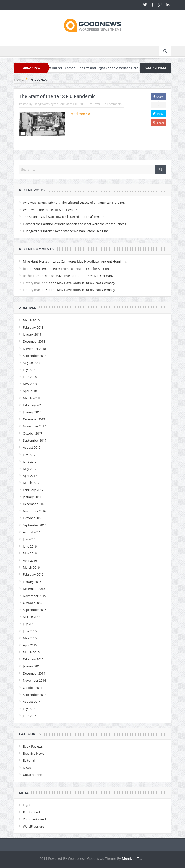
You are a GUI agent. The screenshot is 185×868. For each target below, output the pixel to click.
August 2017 (32, 447)
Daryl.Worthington (46, 104)
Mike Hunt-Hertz (35, 261)
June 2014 (30, 716)
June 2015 (30, 631)
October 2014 (33, 688)
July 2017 (29, 455)
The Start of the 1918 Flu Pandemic (57, 96)
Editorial (29, 760)
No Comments (112, 104)
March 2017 (31, 483)
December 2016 (34, 504)
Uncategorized (33, 775)
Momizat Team (134, 859)
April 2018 (30, 391)
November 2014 (34, 680)
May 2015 (30, 638)
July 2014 (29, 709)
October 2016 (33, 518)
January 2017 (32, 497)
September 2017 (35, 440)
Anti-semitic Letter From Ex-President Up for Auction (71, 269)
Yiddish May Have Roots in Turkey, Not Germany (79, 276)
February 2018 (33, 405)
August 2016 (32, 532)
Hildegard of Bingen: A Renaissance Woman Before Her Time (66, 231)
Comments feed (34, 819)
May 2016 (30, 553)
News (96, 104)
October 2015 (33, 603)
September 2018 (35, 356)
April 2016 (30, 560)
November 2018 (34, 349)
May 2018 (30, 384)
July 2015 (29, 624)
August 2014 (32, 702)
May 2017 (30, 469)
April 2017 (30, 476)
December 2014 (34, 673)
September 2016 (35, 525)
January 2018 (32, 412)
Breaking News (33, 753)
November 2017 (34, 426)
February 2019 (33, 327)
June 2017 (30, 462)
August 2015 (32, 617)
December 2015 (34, 589)
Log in (27, 805)
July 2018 (29, 370)
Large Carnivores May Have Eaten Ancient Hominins (89, 261)
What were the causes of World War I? (50, 210)
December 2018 (34, 341)
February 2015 (33, 659)
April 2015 (30, 645)
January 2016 (32, 582)
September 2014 (35, 695)
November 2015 (34, 596)
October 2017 (33, 433)
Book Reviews (33, 746)
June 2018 (30, 377)
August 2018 (32, 363)
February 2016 (33, 574)
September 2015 (35, 610)
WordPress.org (33, 826)
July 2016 (29, 539)
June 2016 (30, 546)
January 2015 (32, 666)
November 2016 (34, 511)
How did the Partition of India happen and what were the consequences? (75, 224)
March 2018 (31, 398)
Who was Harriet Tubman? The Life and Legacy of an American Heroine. (94, 68)
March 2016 (31, 567)
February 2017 (33, 490)
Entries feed (31, 812)
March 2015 (31, 652)
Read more (80, 114)
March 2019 (31, 320)
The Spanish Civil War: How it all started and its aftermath (64, 217)
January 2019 (32, 334)
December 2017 (34, 419)
